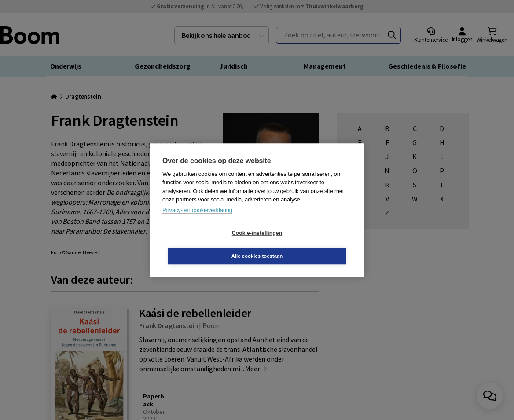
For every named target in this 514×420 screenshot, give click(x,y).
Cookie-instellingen (205, 245)
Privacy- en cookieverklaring (197, 221)
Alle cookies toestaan (310, 245)
